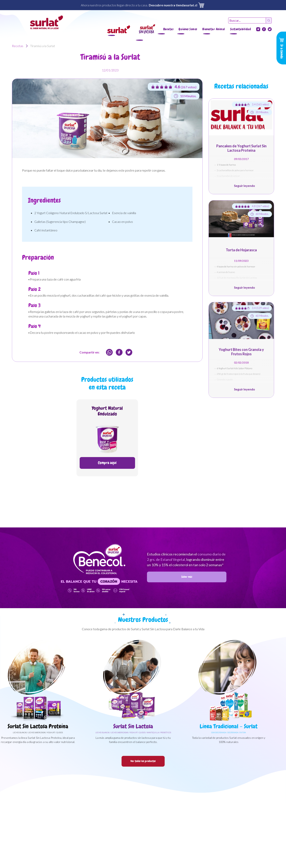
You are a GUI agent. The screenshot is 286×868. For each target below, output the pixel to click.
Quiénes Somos (188, 29)
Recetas (168, 29)
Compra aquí (107, 463)
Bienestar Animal (214, 29)
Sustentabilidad (241, 29)
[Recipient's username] (247, 20)
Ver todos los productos (143, 761)
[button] (119, 29)
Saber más (187, 577)
